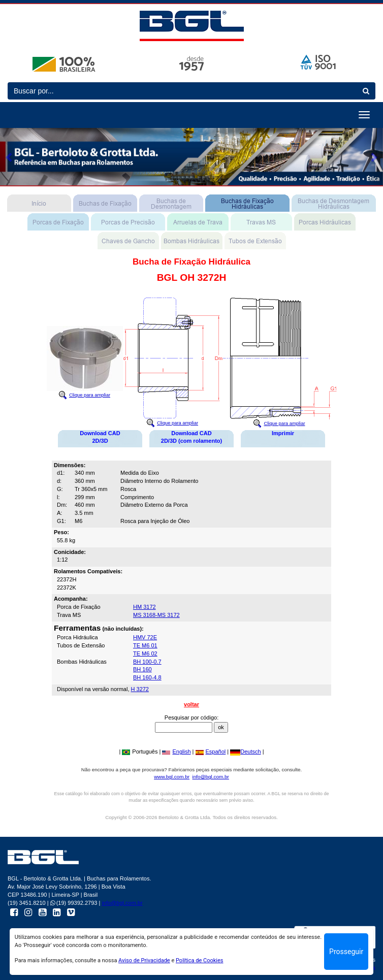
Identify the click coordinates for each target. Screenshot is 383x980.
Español (211, 752)
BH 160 (142, 669)
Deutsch (245, 752)
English (176, 752)
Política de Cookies (200, 960)
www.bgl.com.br (172, 777)
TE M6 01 (145, 645)
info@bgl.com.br (211, 777)
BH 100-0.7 (147, 662)
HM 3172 (145, 607)
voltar (191, 704)
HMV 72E (145, 637)
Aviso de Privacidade (144, 960)
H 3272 (140, 689)
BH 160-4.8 (147, 677)
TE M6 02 (145, 654)
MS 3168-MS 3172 (156, 615)
